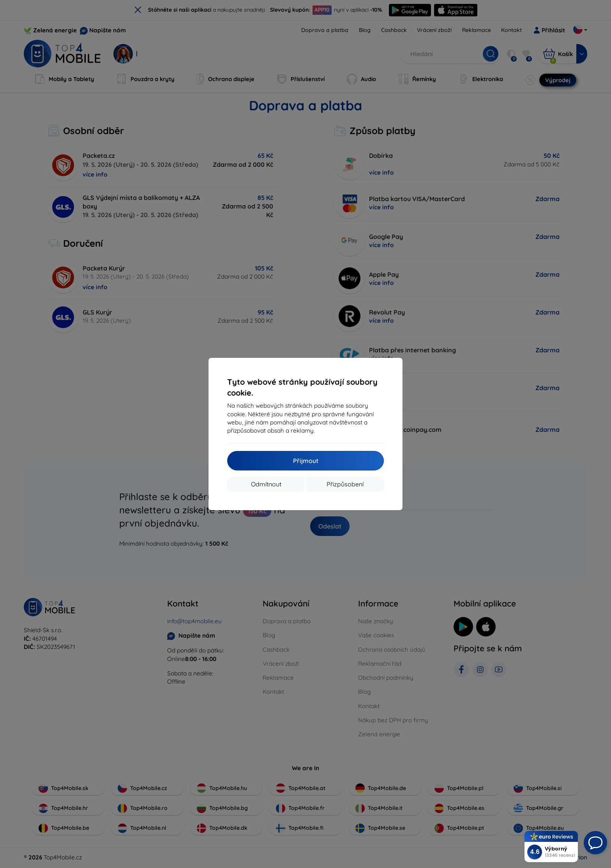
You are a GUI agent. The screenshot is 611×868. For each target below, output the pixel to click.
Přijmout (306, 461)
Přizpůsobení (345, 484)
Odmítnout (266, 484)
